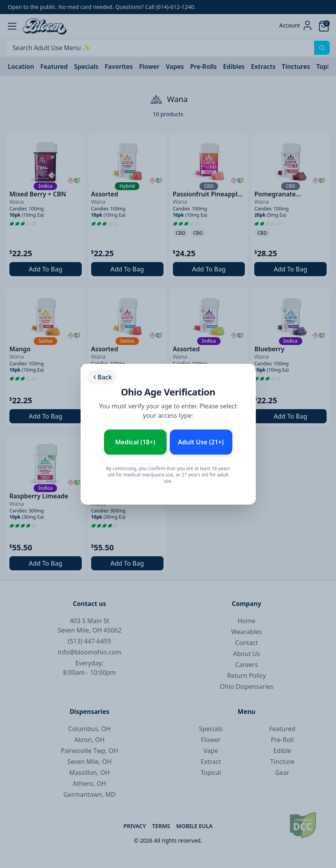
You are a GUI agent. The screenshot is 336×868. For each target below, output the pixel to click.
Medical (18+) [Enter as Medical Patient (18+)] (135, 442)
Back (102, 377)
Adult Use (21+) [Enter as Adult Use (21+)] (201, 442)
